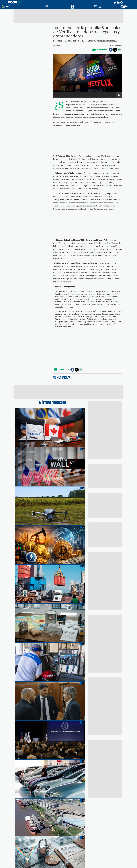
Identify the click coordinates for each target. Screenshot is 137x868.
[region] (69, 16)
